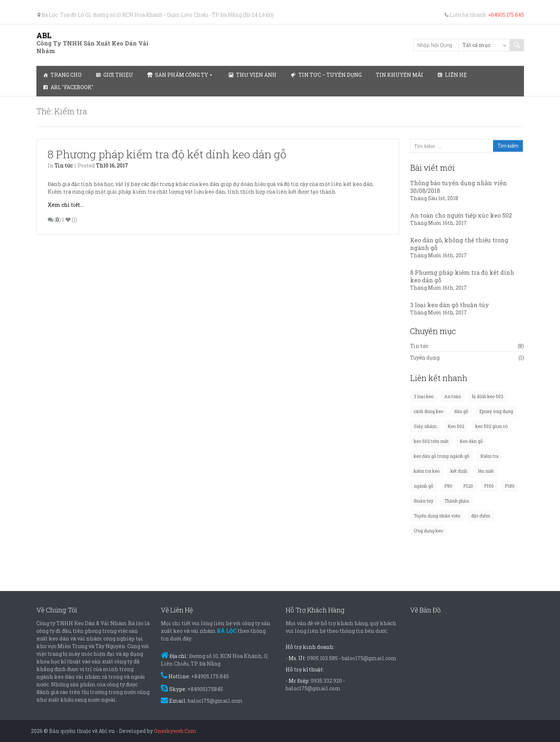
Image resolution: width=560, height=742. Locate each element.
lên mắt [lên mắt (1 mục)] (486, 471)
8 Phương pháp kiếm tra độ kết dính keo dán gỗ (167, 154)
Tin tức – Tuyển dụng (330, 75)
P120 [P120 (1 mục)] (468, 486)
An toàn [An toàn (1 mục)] (453, 396)
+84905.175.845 (506, 15)
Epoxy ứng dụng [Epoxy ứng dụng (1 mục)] (496, 411)
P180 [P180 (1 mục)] (510, 486)
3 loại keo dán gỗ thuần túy (450, 305)
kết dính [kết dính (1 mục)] (459, 471)
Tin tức (64, 165)
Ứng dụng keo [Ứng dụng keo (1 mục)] (428, 531)
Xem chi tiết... (65, 205)
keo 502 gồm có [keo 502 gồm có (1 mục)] (491, 426)
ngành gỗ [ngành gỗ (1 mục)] (424, 486)
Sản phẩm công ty (182, 75)
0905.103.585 (322, 658)
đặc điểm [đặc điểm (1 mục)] (481, 516)
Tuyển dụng (425, 358)
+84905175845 (205, 689)
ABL (44, 35)
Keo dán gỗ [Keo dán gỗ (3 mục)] (471, 441)
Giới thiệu (118, 75)
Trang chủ (66, 75)
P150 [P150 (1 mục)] (489, 486)
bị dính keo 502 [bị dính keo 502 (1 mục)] (488, 396)
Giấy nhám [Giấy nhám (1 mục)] (425, 426)
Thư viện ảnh (256, 75)
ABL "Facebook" (72, 87)
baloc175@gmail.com (215, 701)
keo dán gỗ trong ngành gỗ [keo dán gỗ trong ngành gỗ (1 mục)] (442, 456)
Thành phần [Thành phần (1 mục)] (457, 501)
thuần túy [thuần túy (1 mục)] (424, 501)
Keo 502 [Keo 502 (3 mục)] (456, 426)
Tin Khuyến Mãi (400, 75)
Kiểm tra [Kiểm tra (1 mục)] (489, 456)
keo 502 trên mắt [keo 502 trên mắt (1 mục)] (431, 441)
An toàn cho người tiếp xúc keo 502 (461, 215)
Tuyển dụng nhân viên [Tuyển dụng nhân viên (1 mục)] (437, 516)
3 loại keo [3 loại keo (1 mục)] (424, 396)
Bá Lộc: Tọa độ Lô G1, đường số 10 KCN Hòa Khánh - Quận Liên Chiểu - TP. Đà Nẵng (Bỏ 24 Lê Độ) (156, 15)
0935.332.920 (326, 681)
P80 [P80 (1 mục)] (448, 486)
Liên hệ (456, 75)
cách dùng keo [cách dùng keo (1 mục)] (428, 411)
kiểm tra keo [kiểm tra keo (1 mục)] (427, 471)
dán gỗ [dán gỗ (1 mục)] (461, 411)
